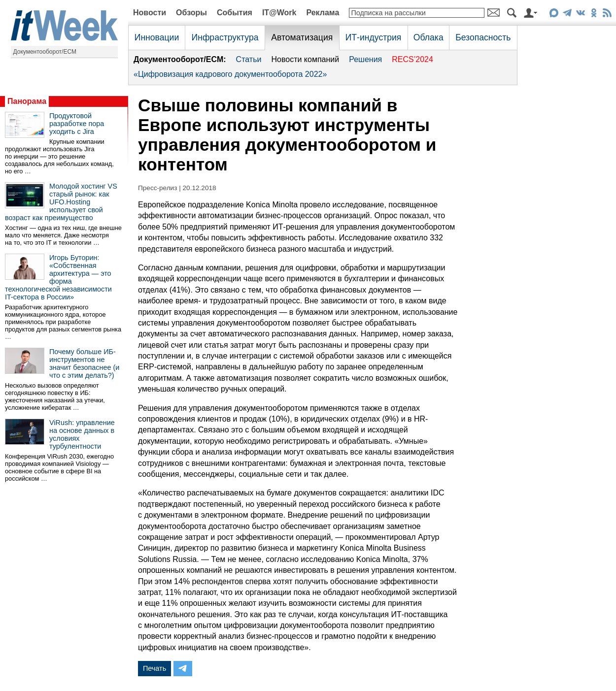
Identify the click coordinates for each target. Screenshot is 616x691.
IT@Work (279, 13)
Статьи (249, 59)
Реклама (323, 13)
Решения (365, 59)
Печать (154, 668)
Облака (428, 37)
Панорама (27, 101)
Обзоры (191, 13)
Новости (150, 13)
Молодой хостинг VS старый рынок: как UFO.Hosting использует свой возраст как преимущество (61, 202)
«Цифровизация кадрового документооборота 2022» (230, 74)
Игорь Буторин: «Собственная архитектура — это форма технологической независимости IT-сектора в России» (58, 277)
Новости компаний (305, 59)
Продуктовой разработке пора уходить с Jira (77, 124)
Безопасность (483, 37)
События (235, 13)
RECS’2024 (412, 59)
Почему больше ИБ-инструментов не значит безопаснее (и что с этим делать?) (84, 363)
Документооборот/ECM (45, 52)
